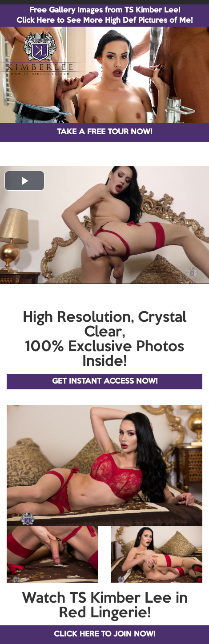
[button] (24, 181)
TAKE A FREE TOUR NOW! (104, 132)
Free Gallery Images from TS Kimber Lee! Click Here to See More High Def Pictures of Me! (104, 16)
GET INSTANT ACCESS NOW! (105, 382)
